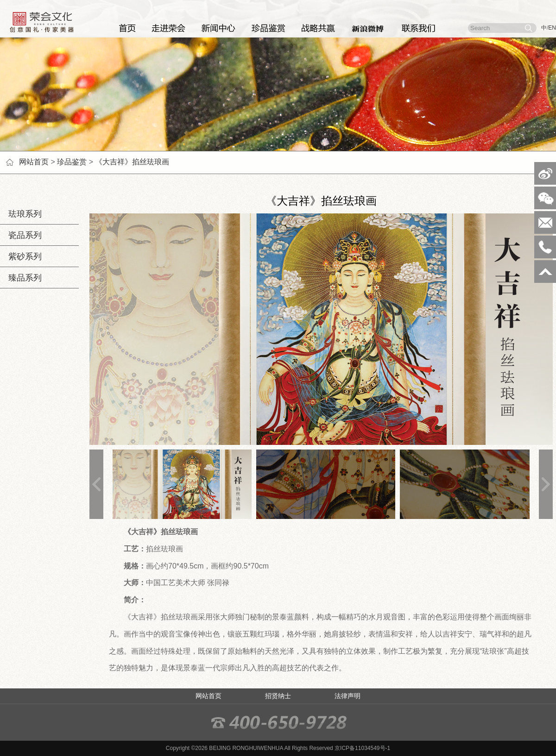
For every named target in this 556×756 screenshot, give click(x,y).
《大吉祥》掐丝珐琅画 (132, 162)
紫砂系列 (21, 256)
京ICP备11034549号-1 (362, 748)
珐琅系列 (21, 214)
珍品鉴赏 (72, 162)
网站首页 (34, 162)
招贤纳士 (278, 696)
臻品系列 (21, 278)
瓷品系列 (21, 235)
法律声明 (347, 696)
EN (552, 28)
